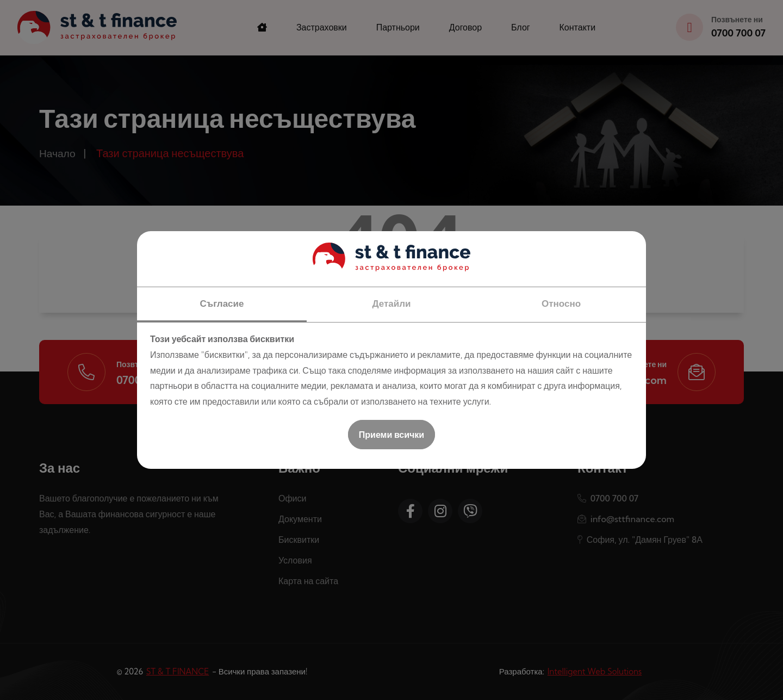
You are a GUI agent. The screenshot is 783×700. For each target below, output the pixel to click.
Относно (561, 303)
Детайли (391, 303)
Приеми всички (391, 435)
